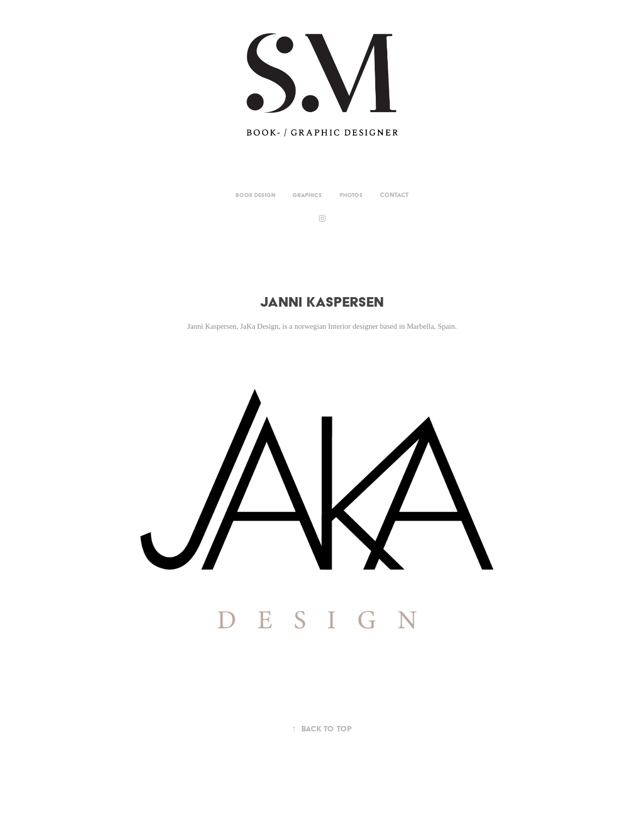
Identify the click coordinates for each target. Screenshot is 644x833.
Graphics (307, 195)
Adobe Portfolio (339, 798)
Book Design (255, 195)
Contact (394, 195)
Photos (351, 195)
